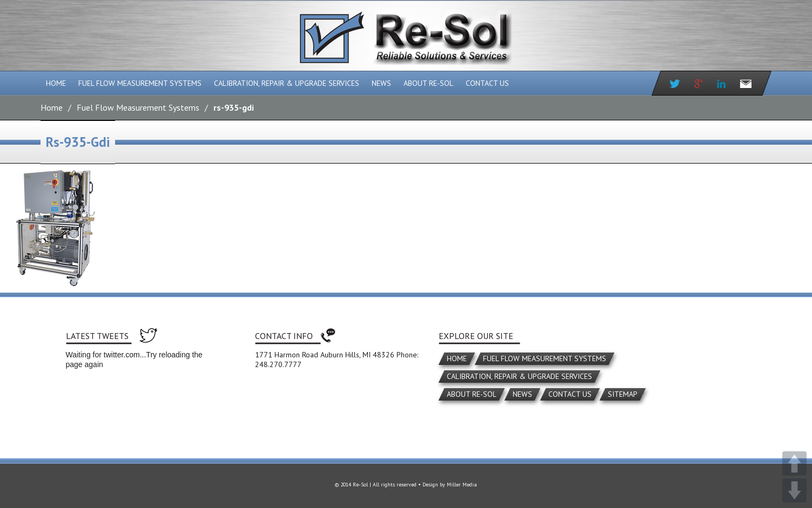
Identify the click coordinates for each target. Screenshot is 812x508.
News (381, 83)
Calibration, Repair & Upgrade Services (287, 83)
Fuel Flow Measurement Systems (140, 83)
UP (794, 463)
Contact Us (487, 83)
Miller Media (462, 485)
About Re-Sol (428, 83)
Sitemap (623, 394)
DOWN (794, 490)
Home (56, 83)
